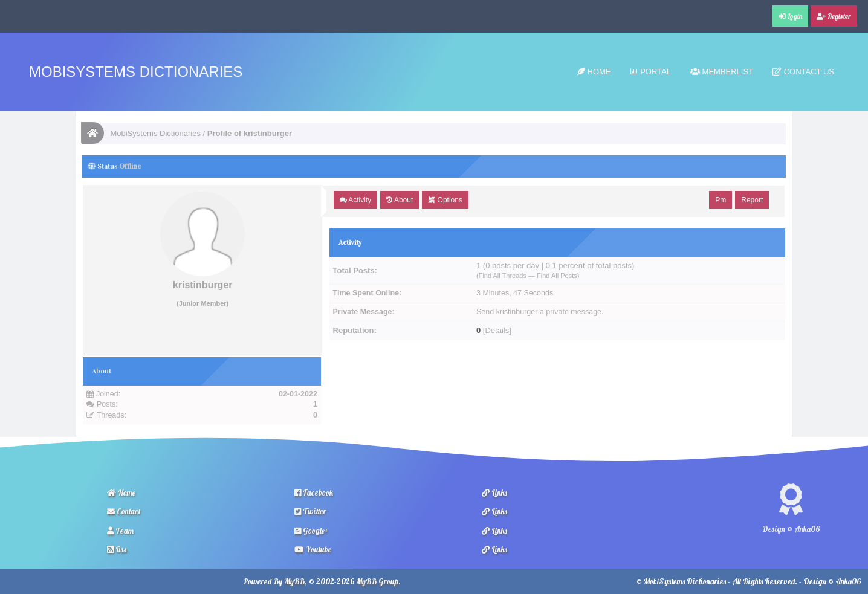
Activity (356, 200)
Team (120, 531)
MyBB (294, 581)
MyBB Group (377, 581)
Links (494, 492)
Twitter (310, 511)
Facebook (314, 492)
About (400, 200)
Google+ (311, 531)
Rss (117, 549)
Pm (721, 200)
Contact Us (803, 72)
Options (445, 200)
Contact (124, 511)
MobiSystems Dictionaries (136, 72)
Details (497, 330)
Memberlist (722, 72)
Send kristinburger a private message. (540, 312)
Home (594, 72)
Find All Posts (557, 276)
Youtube (313, 549)
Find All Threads (503, 276)
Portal (651, 72)
